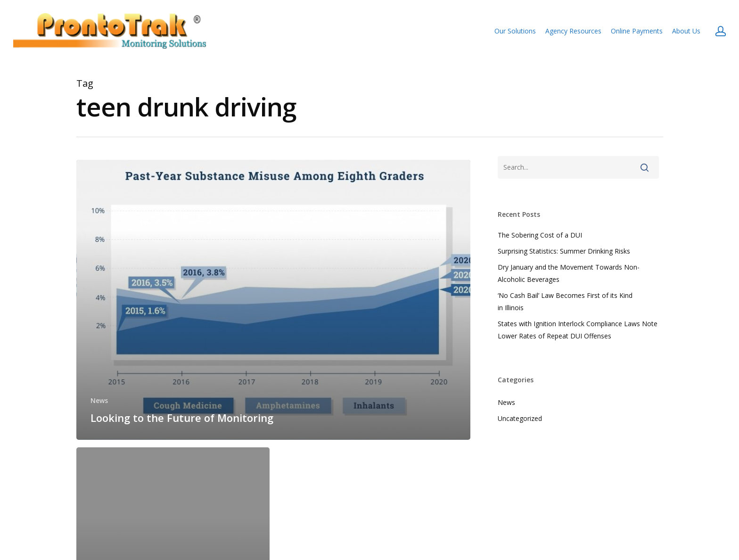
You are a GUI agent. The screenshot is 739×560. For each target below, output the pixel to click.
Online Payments (637, 31)
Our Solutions (515, 31)
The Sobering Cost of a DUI (540, 235)
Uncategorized (520, 418)
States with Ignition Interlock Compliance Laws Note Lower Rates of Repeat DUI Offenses (578, 330)
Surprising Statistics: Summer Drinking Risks (564, 251)
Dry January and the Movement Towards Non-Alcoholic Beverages (569, 273)
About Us (686, 31)
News (99, 400)
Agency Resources (573, 31)
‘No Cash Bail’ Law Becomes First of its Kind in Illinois (565, 301)
